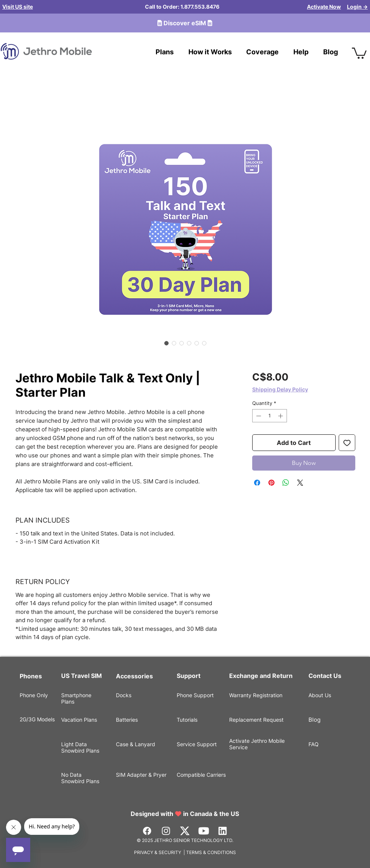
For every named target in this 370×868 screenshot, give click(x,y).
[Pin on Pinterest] (271, 483)
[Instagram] (166, 831)
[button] (359, 53)
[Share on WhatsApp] (286, 483)
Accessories (134, 676)
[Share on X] (300, 483)
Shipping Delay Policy (280, 389)
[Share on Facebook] (257, 483)
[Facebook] (147, 831)
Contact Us (325, 676)
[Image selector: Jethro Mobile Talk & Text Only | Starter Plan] (166, 343)
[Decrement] (258, 416)
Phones (31, 676)
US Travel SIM (82, 676)
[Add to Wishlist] (347, 443)
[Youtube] (204, 831)
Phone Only (34, 695)
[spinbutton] (269, 416)
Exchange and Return (261, 676)
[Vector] (185, 831)
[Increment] (281, 416)
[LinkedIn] (223, 831)
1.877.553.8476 (200, 7)
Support (189, 676)
